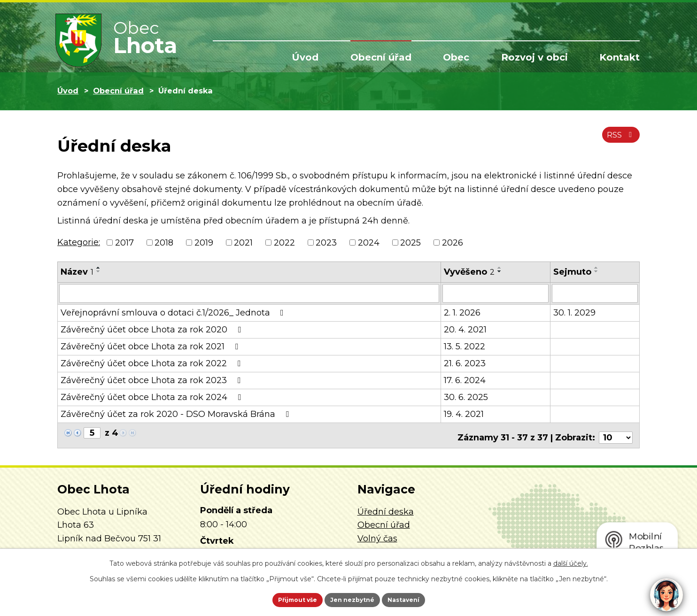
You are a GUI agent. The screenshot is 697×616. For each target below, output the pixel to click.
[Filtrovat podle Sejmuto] (595, 293)
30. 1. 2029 (574, 312)
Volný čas (377, 533)
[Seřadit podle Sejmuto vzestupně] (596, 268)
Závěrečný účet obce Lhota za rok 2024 (153, 396)
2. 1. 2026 (462, 312)
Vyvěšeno (469, 272)
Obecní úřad (381, 57)
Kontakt (620, 57)
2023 (326, 242)
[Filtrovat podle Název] (249, 293)
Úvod (305, 57)
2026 (453, 242)
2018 (164, 242)
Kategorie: (79, 242)
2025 (410, 242)
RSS (619, 140)
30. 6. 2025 (466, 396)
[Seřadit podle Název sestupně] (99, 271)
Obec (456, 57)
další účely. (571, 561)
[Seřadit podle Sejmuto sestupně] (596, 271)
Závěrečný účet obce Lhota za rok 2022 (152, 362)
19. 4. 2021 (464, 413)
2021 (243, 242)
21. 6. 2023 (465, 362)
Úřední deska (386, 507)
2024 (369, 242)
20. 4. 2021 (465, 329)
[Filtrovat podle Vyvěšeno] (496, 293)
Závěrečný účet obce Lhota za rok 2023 (152, 379)
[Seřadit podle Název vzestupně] (99, 268)
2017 (124, 242)
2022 (284, 242)
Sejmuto (572, 272)
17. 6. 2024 (465, 379)
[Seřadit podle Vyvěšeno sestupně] (500, 271)
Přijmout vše (285, 599)
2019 (204, 242)
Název (77, 272)
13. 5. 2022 (465, 346)
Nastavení (417, 599)
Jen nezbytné (353, 599)
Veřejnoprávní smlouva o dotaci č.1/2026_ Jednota (174, 312)
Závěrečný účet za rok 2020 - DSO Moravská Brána (177, 413)
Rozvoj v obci (534, 57)
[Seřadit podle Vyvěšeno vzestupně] (500, 268)
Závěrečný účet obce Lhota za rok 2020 (153, 329)
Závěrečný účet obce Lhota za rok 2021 (151, 346)
